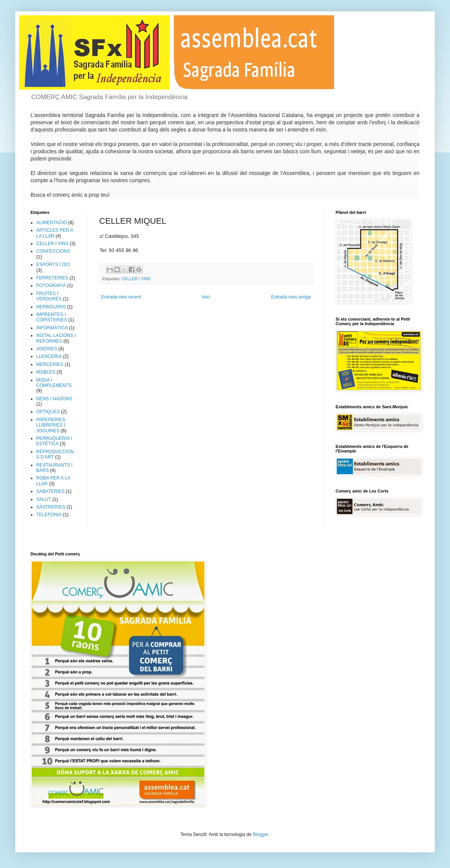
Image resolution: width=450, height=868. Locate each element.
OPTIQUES (48, 412)
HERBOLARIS (51, 307)
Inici (206, 297)
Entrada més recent (121, 297)
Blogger (261, 834)
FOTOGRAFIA (51, 286)
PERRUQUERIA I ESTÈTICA (54, 441)
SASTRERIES (51, 507)
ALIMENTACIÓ (51, 223)
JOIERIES (47, 349)
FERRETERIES (52, 278)
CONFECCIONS (53, 251)
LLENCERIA (49, 356)
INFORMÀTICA (52, 328)
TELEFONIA (49, 515)
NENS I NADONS (54, 399)
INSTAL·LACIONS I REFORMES (56, 338)
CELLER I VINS (136, 279)
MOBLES (46, 372)
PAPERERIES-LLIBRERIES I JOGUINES (51, 425)
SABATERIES (50, 491)
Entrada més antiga (291, 297)
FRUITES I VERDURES (49, 296)
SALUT (44, 499)
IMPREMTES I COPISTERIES (52, 317)
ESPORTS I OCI (53, 265)
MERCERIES (50, 364)
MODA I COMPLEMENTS (54, 383)
